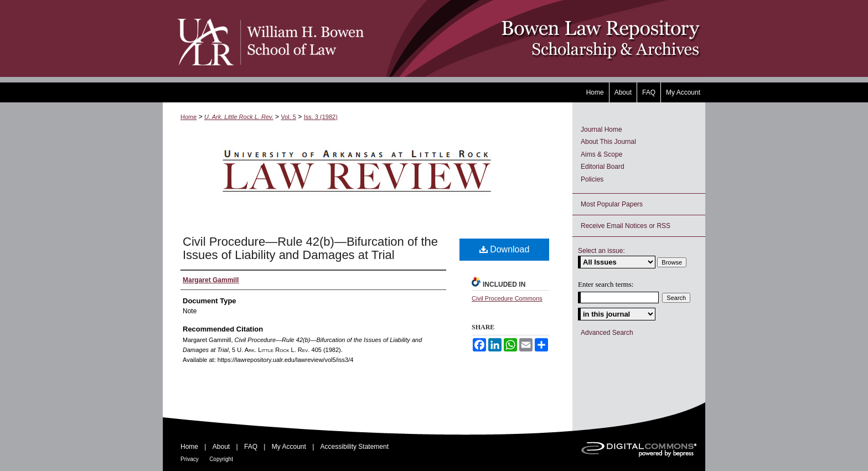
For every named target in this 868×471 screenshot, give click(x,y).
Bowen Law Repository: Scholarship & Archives (535, 38)
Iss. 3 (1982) (321, 117)
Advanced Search (607, 333)
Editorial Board (603, 167)
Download (505, 249)
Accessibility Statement (355, 447)
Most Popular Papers (612, 204)
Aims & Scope (601, 154)
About (221, 447)
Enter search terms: (606, 284)
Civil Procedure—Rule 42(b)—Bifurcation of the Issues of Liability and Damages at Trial (310, 248)
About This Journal (608, 142)
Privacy (190, 459)
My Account (289, 447)
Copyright (221, 459)
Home (188, 117)
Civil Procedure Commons (507, 298)
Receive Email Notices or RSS (626, 226)
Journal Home (601, 130)
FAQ (251, 447)
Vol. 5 (288, 117)
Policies (592, 179)
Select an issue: (601, 251)
